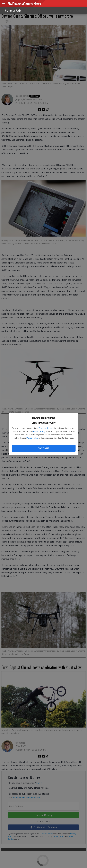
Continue (43, 448)
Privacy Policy (39, 431)
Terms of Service (46, 428)
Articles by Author (14, 10)
